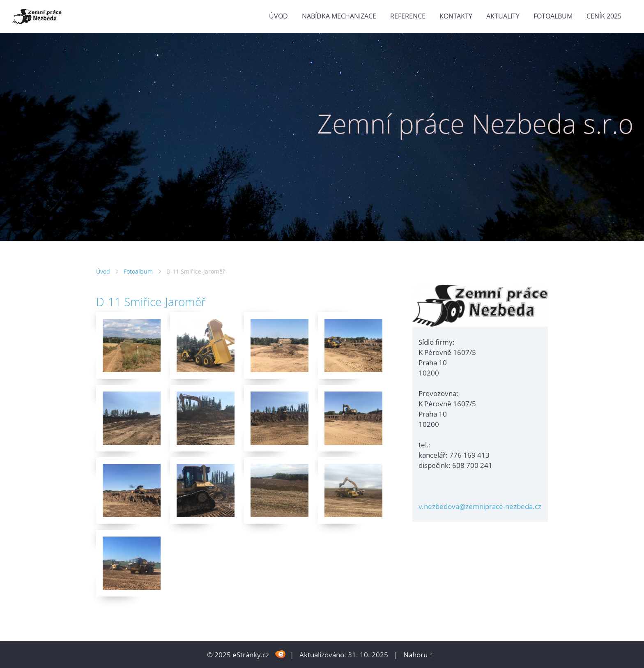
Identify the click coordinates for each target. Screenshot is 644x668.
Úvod (278, 16)
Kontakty (456, 16)
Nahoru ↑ (418, 655)
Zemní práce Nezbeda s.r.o (475, 123)
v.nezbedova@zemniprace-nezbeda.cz (480, 506)
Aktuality (503, 16)
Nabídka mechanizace (339, 16)
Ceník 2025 (604, 16)
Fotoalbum (553, 16)
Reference (408, 16)
